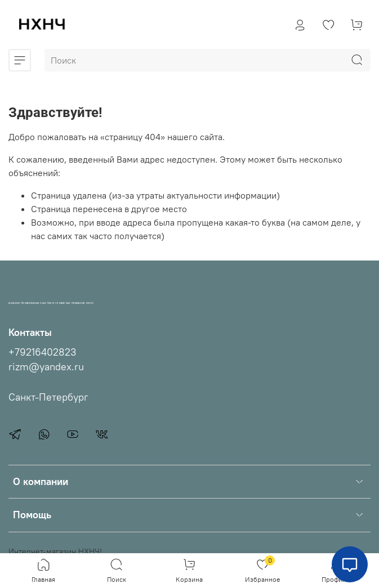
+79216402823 (42, 352)
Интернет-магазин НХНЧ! (55, 551)
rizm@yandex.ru (46, 367)
